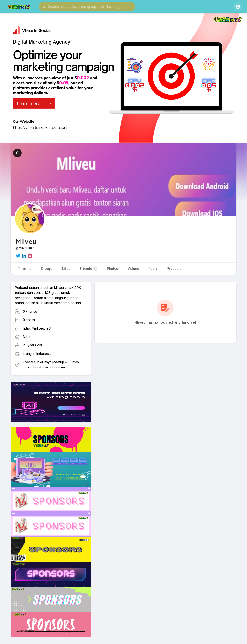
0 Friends (30, 312)
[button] (87, 7)
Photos (113, 269)
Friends (89, 269)
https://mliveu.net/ (37, 328)
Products (174, 269)
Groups (47, 269)
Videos (133, 269)
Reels (153, 269)
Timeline (25, 269)
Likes (66, 269)
